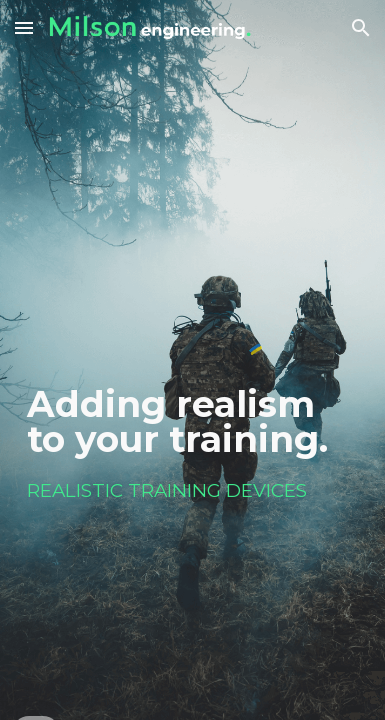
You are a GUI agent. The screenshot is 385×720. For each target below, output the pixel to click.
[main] (192, 342)
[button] (24, 27)
